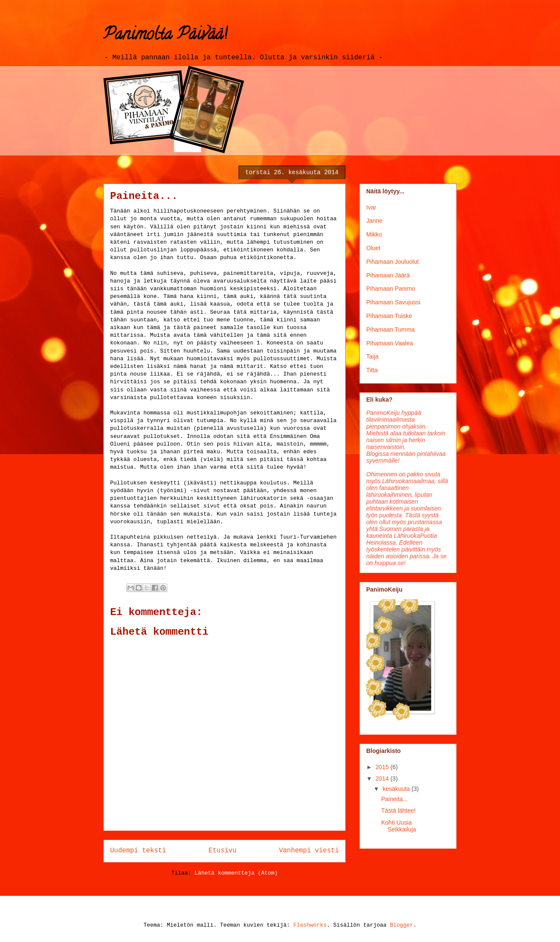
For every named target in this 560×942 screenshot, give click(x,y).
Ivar (371, 207)
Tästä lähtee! (398, 811)
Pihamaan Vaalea (389, 343)
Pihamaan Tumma (391, 330)
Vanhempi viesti (309, 851)
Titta (372, 370)
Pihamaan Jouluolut (392, 262)
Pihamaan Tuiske (389, 316)
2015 (383, 767)
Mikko (374, 234)
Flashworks (310, 925)
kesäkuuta (397, 789)
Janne (374, 221)
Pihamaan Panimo (391, 289)
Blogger (401, 925)
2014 (383, 779)
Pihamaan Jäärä (388, 275)
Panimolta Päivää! (165, 36)
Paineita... (394, 799)
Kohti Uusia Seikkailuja (399, 826)
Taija (372, 356)
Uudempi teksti (138, 851)
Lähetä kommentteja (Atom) (236, 873)
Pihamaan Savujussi (393, 302)
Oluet (373, 248)
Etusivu (223, 851)
